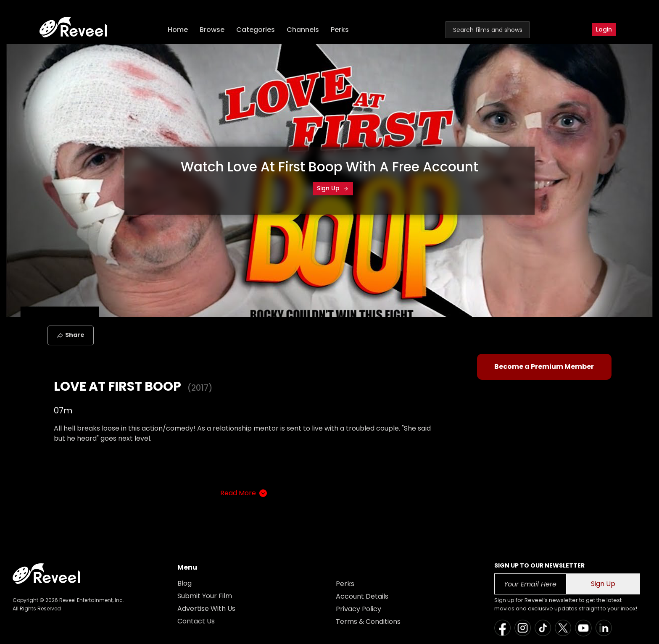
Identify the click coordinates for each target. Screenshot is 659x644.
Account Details (362, 596)
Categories (256, 30)
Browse (212, 30)
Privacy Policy (358, 609)
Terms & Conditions (368, 622)
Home (178, 30)
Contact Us (196, 621)
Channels (303, 30)
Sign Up (333, 188)
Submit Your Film (205, 596)
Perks (340, 30)
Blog (185, 583)
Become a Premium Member (544, 367)
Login (604, 29)
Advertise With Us (206, 609)
